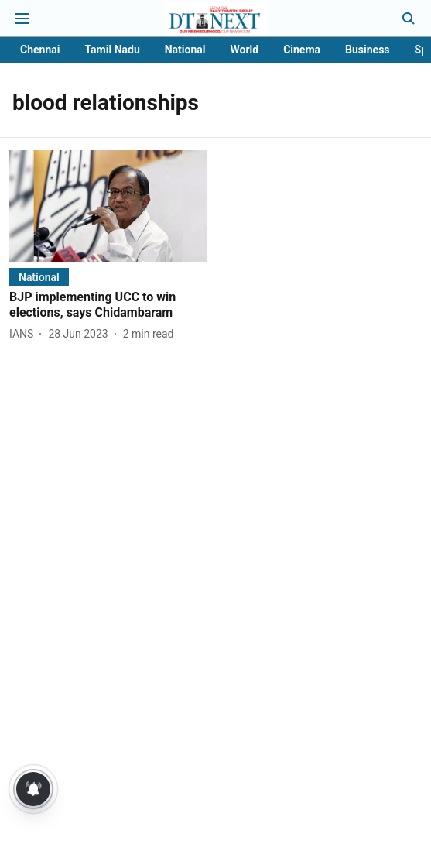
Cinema (302, 50)
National (185, 50)
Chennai (40, 50)
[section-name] (39, 277)
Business (367, 50)
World (244, 50)
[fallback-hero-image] (108, 206)
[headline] (108, 306)
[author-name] (24, 334)
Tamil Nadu (112, 50)
